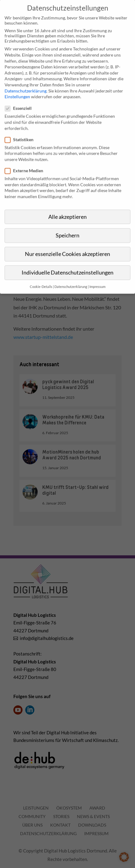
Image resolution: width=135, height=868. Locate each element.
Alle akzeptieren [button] (67, 207)
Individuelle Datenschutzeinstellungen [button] (67, 263)
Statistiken (22, 130)
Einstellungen (17, 87)
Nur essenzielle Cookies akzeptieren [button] (67, 244)
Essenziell (21, 99)
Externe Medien (26, 161)
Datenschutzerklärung (26, 81)
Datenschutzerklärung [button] (71, 277)
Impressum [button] (97, 277)
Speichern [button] (67, 226)
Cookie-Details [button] (41, 277)
